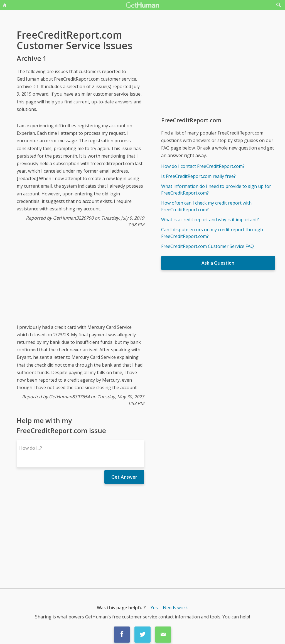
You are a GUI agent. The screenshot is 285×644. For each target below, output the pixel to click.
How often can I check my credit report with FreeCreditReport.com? (206, 206)
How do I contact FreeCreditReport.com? (203, 166)
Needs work (175, 608)
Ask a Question (218, 263)
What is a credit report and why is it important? (210, 220)
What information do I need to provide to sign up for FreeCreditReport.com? (216, 190)
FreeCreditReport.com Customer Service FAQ (207, 246)
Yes (154, 608)
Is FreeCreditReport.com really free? (198, 176)
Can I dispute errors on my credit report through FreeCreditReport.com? (212, 233)
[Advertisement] (80, 280)
